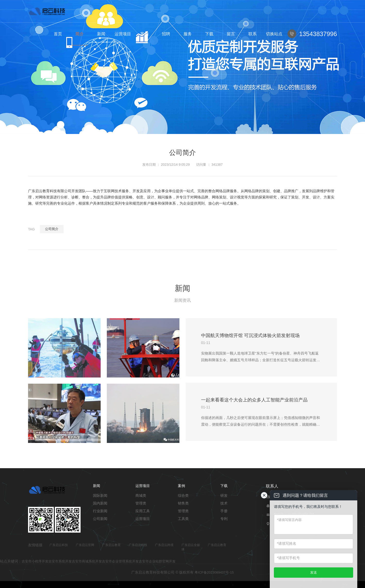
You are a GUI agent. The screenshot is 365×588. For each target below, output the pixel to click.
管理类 (141, 503)
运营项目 (123, 34)
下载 (209, 34)
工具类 (183, 519)
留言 (231, 34)
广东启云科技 (59, 545)
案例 (144, 34)
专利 (224, 519)
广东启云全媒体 (191, 547)
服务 (188, 34)
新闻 (101, 34)
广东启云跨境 (164, 545)
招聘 (166, 34)
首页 (58, 34)
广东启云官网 (85, 545)
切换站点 (274, 34)
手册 (224, 511)
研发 (224, 495)
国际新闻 (100, 495)
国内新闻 (100, 503)
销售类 (183, 503)
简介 (80, 34)
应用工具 (143, 511)
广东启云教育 (111, 545)
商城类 (141, 495)
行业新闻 (100, 511)
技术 (224, 503)
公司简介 (52, 229)
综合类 (183, 495)
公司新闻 (100, 519)
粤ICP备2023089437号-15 (214, 572)
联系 (253, 34)
